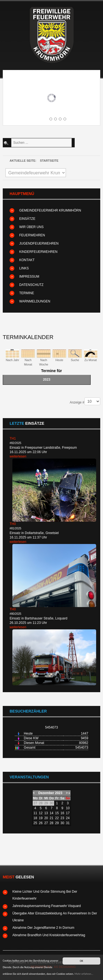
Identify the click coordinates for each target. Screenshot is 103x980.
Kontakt (27, 260)
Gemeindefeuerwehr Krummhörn (50, 210)
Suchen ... (11, 138)
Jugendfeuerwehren (39, 243)
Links (24, 268)
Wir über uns (31, 227)
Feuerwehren (32, 235)
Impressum (29, 277)
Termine (27, 293)
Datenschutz (31, 285)
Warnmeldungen (35, 301)
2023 (59, 793)
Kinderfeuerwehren (38, 252)
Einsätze (27, 219)
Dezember (46, 793)
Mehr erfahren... (84, 974)
